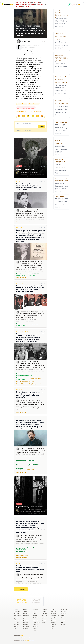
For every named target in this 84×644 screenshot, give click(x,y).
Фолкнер (54, 613)
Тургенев (17, 619)
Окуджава (35, 630)
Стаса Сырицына (29, 640)
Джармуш (63, 621)
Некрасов (17, 624)
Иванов (44, 619)
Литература (20, 181)
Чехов (25, 610)
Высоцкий (35, 632)
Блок (25, 617)
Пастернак (36, 621)
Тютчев (16, 626)
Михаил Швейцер (34, 104)
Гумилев (25, 624)
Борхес (53, 623)
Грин (34, 611)
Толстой (16, 613)
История (19, 563)
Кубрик (63, 617)
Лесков (25, 611)
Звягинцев (63, 613)
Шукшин (35, 615)
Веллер (44, 621)
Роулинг (53, 626)
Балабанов (63, 611)
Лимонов (44, 613)
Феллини (63, 624)
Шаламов (35, 624)
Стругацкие (36, 619)
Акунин (44, 617)
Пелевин (44, 611)
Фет (15, 628)
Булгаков (26, 619)
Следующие (21, 589)
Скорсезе (63, 619)
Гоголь (16, 617)
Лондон (53, 619)
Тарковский (64, 610)
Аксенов (35, 628)
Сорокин (44, 610)
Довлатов (45, 615)
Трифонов (35, 626)
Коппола (63, 615)
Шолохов (35, 610)
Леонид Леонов (22, 104)
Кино (26, 331)
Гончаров (17, 623)
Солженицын (36, 623)
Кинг (52, 628)
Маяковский (27, 615)
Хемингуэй (54, 611)
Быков (44, 623)
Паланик (53, 624)
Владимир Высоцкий (23, 111)
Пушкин (16, 610)
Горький (26, 628)
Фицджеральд (55, 615)
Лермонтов (17, 611)
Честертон (54, 617)
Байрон (53, 610)
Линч (62, 623)
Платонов (26, 626)
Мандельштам (27, 621)
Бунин (34, 613)
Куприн (25, 613)
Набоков (26, 623)
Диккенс (54, 621)
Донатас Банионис (36, 111)
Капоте (53, 630)
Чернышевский (18, 621)
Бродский (35, 617)
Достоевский (18, 615)
